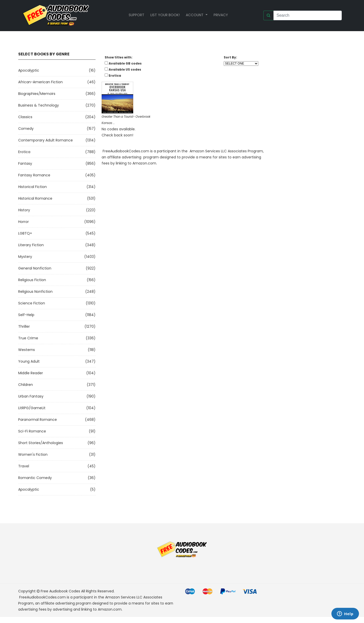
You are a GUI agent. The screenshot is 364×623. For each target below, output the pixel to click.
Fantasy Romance (34, 175)
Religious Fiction (32, 280)
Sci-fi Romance (32, 431)
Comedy (26, 129)
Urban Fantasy (31, 396)
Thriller (24, 326)
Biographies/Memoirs (37, 94)
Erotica (24, 152)
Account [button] (195, 15)
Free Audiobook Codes (60, 591)
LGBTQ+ (25, 233)
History (24, 210)
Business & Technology (39, 105)
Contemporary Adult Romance (45, 140)
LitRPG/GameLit (32, 408)
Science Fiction (32, 303)
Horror (24, 222)
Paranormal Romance (38, 420)
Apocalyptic (29, 70)
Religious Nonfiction (35, 292)
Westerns (27, 350)
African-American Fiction (40, 82)
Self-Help (26, 315)
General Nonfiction (35, 268)
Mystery (25, 257)
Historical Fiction (32, 187)
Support (136, 15)
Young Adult (29, 361)
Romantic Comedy (35, 478)
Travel (24, 466)
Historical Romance (35, 198)
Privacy (221, 15)
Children (26, 385)
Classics (25, 117)
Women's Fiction (33, 454)
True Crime (28, 338)
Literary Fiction (31, 245)
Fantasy (25, 163)
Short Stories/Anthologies (41, 443)
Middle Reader (31, 373)
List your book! (165, 15)
